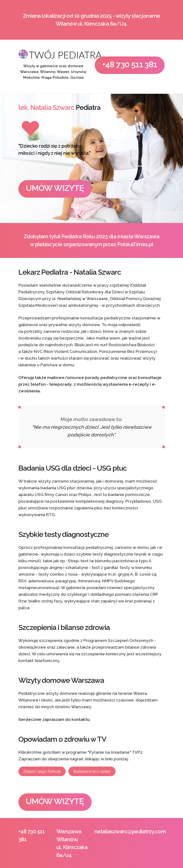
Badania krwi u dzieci (92, 771)
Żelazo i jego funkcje (42, 771)
